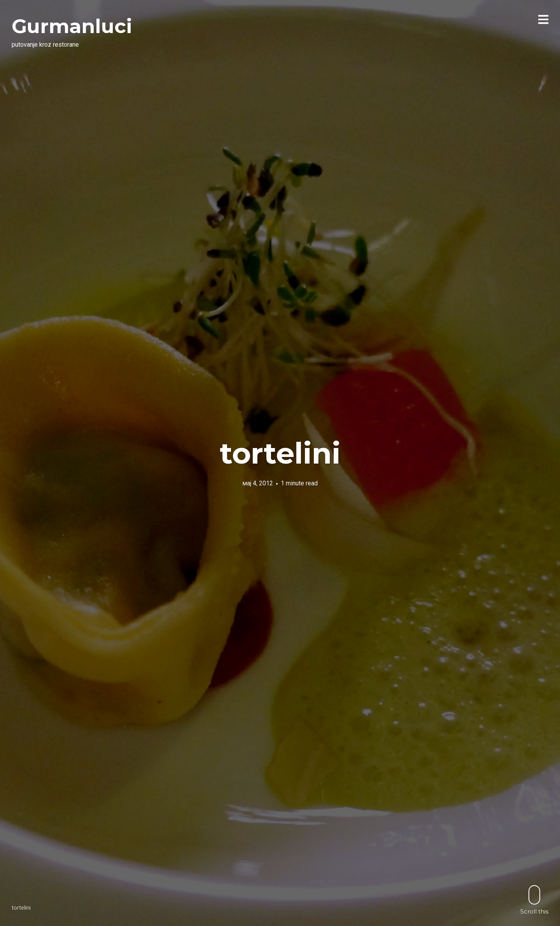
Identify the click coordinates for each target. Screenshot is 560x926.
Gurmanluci (72, 26)
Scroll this (534, 900)
